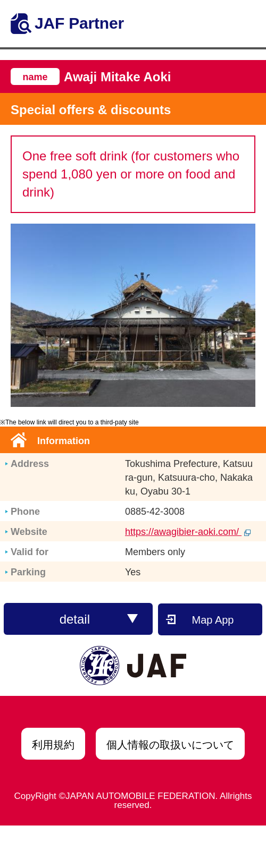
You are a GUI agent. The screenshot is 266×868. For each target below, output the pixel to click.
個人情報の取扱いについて (170, 745)
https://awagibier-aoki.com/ (188, 532)
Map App (213, 620)
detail (99, 619)
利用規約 (53, 745)
